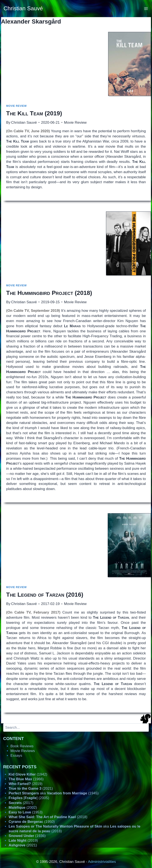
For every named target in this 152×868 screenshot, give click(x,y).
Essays (16, 756)
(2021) (31, 788)
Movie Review (16, 106)
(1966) (26, 779)
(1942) (28, 774)
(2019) (34, 113)
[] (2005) (29, 798)
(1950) (32, 822)
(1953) (26, 812)
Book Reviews (22, 746)
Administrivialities (102, 862)
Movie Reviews (23, 751)
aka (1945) (54, 793)
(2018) (49, 293)
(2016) (45, 595)
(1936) (27, 836)
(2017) (21, 803)
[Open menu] (146, 8)
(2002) (23, 808)
